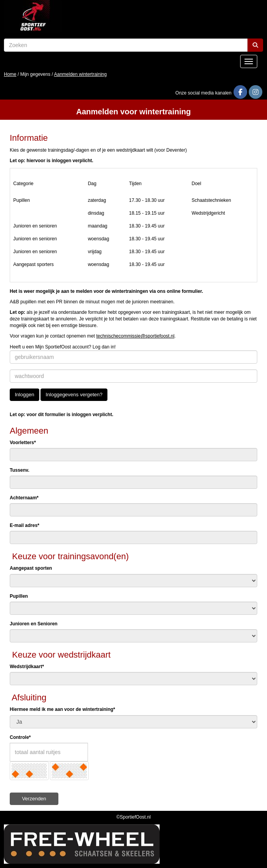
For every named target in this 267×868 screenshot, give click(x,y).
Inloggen (25, 395)
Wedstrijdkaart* (27, 667)
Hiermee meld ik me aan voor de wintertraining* (62, 709)
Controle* (20, 737)
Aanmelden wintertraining (80, 74)
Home (10, 74)
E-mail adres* (25, 525)
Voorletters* (23, 443)
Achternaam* (24, 498)
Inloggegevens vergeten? (74, 395)
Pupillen (19, 596)
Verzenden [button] (34, 799)
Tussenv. (19, 470)
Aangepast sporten (31, 568)
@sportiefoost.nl (135, 336)
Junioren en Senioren (34, 624)
